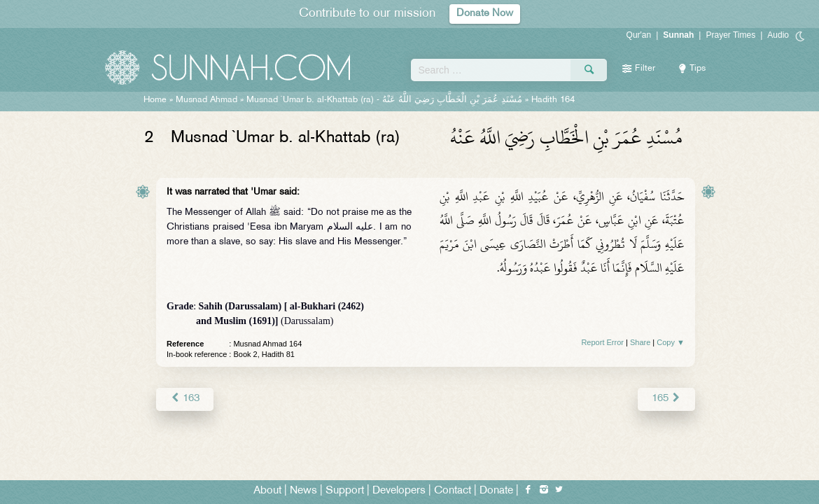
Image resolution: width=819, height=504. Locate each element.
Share (640, 342)
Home (155, 100)
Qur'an (639, 35)
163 (184, 399)
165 (667, 399)
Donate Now (485, 14)
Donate (496, 491)
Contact (453, 491)
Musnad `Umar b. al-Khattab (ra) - (384, 100)
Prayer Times (730, 35)
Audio (778, 35)
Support (345, 491)
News (303, 491)
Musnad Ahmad (206, 100)
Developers (399, 491)
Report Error (602, 342)
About (267, 491)
